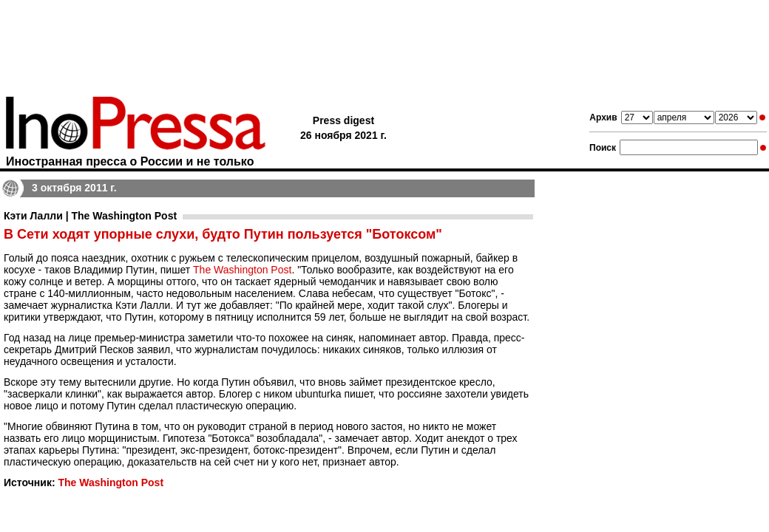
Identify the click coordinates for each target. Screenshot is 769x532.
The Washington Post (242, 270)
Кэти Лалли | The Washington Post (90, 216)
